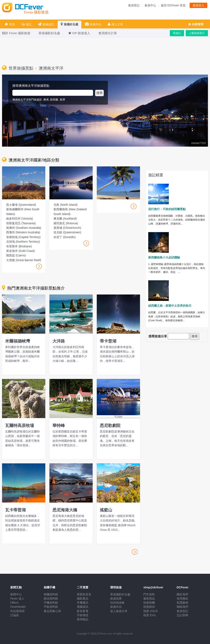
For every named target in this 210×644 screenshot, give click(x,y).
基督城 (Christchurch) (67, 228)
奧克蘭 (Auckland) (65, 219)
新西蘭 (54, 100)
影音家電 (83, 611)
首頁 (10, 24)
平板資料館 (51, 607)
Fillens (14, 603)
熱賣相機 (149, 603)
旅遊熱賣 (116, 598)
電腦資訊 (83, 607)
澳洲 (46, 100)
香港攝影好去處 (120, 594)
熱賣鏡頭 (149, 607)
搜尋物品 (83, 619)
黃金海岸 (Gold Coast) (20, 251)
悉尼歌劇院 (110, 425)
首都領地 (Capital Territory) (23, 237)
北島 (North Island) (66, 205)
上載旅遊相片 (197, 33)
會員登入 (198, 5)
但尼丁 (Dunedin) (65, 237)
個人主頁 (115, 24)
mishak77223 (199, 143)
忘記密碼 (182, 615)
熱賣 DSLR (150, 611)
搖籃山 (106, 510)
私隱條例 (182, 603)
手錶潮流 (83, 615)
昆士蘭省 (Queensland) (21, 205)
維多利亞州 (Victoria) (20, 219)
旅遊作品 (93, 24)
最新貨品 (149, 598)
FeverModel (18, 607)
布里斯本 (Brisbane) (19, 246)
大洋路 (59, 341)
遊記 (26, 24)
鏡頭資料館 (51, 598)
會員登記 (134, 5)
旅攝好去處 (69, 24)
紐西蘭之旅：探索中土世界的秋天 (170, 306)
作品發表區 (17, 611)
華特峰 (59, 425)
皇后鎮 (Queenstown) (67, 232)
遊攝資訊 (46, 24)
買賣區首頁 (84, 594)
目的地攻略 (117, 603)
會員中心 (150, 5)
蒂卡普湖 (108, 341)
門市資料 (149, 594)
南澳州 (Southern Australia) (24, 228)
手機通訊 (83, 603)
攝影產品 (83, 598)
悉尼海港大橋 (65, 510)
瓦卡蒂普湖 (15, 510)
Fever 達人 (17, 598)
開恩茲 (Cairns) (16, 255)
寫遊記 (177, 33)
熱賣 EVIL (150, 615)
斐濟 (62, 100)
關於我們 (182, 594)
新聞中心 (16, 594)
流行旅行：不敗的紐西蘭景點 (167, 209)
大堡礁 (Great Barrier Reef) (24, 260)
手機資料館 (51, 603)
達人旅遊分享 (119, 611)
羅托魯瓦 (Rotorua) (66, 223)
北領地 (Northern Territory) (23, 242)
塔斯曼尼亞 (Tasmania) (21, 223)
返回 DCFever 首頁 (173, 5)
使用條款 (182, 598)
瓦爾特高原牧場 (20, 425)
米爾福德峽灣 (17, 341)
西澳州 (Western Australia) (23, 232)
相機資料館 (51, 594)
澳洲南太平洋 (51, 68)
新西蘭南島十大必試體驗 (164, 257)
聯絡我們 (182, 607)
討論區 (15, 615)
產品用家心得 (52, 611)
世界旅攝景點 (21, 68)
